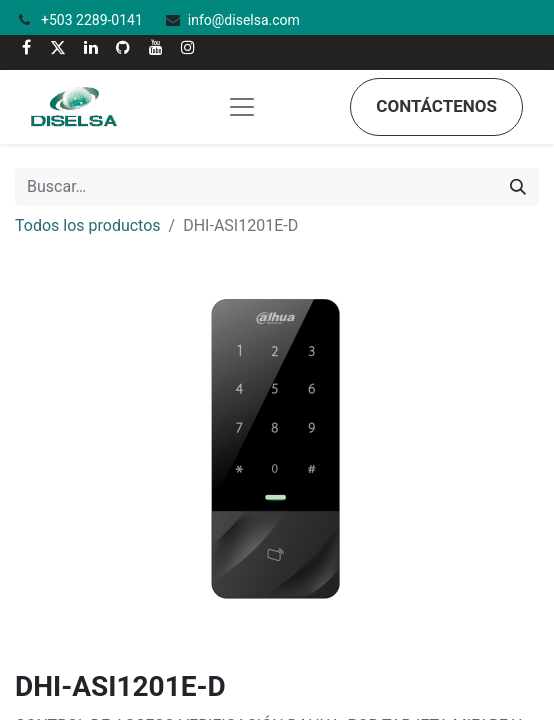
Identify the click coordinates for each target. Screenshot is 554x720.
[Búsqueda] (518, 187)
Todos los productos (88, 225)
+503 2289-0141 (93, 20)
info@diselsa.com (244, 20)
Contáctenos (436, 106)
